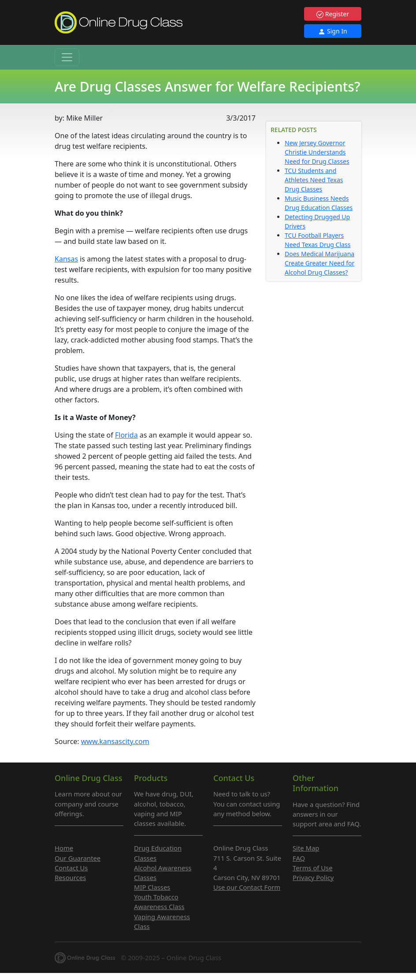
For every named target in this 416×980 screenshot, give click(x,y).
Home (64, 848)
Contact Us (71, 868)
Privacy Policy (313, 877)
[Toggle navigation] (67, 57)
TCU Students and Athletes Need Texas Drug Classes (314, 180)
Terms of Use (313, 868)
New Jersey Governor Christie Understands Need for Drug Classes (317, 152)
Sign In (332, 31)
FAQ (299, 858)
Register (333, 14)
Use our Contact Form (247, 887)
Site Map (306, 848)
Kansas (66, 259)
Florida (126, 435)
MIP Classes (152, 887)
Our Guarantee (78, 858)
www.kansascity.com (115, 741)
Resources (70, 877)
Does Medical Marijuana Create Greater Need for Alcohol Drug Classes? (319, 263)
